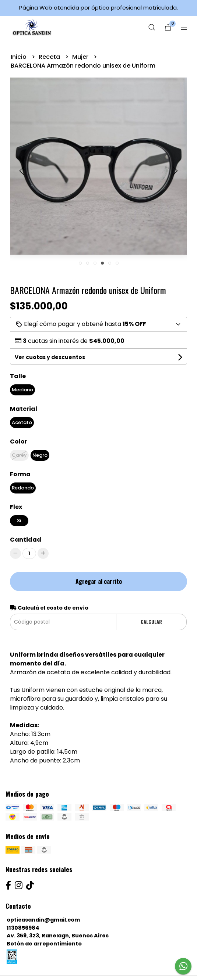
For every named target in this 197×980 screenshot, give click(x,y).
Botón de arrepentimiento (44, 944)
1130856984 (23, 928)
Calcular (151, 622)
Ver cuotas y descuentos (50, 357)
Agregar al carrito (99, 581)
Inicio (19, 57)
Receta (50, 57)
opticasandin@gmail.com (43, 920)
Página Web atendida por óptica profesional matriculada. (98, 8)
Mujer (81, 57)
